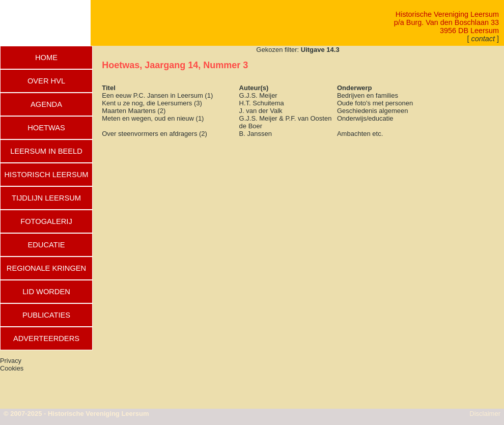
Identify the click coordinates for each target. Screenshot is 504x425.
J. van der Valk (261, 111)
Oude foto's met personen (375, 103)
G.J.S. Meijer (258, 95)
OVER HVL (46, 81)
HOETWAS (46, 128)
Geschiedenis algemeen (372, 111)
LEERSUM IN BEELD (46, 151)
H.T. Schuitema (262, 103)
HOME (46, 58)
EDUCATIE (46, 245)
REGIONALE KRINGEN (46, 268)
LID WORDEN (46, 292)
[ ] (483, 39)
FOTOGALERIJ (46, 221)
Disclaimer (485, 414)
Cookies (12, 368)
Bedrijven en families (368, 95)
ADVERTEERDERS (46, 338)
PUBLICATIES (46, 315)
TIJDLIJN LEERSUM (46, 198)
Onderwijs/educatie (365, 118)
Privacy (11, 361)
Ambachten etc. (360, 134)
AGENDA (46, 104)
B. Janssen (256, 134)
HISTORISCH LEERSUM (46, 175)
